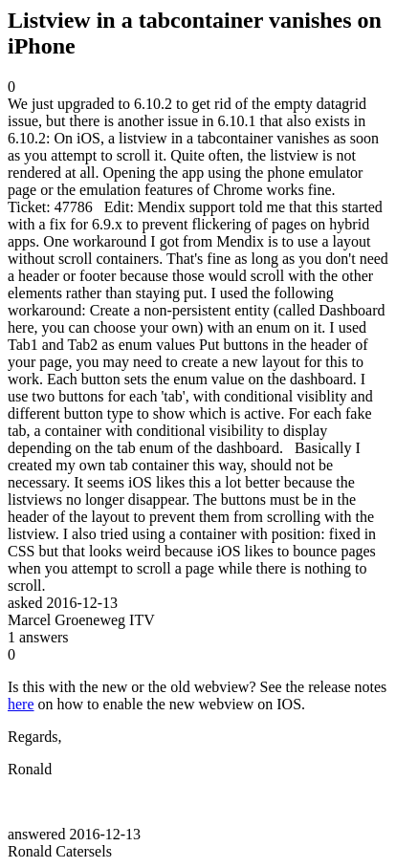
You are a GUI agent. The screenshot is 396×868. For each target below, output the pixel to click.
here (21, 704)
